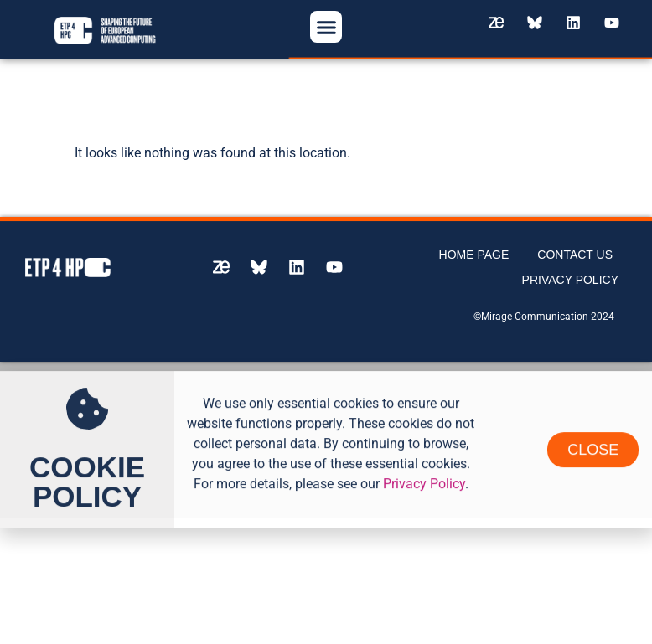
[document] (326, 433)
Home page (474, 248)
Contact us (575, 248)
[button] (326, 27)
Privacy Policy (570, 273)
